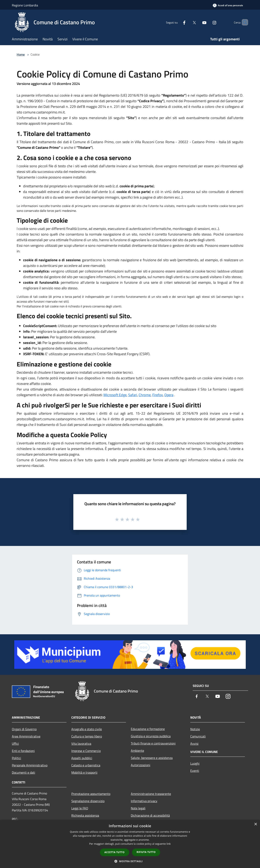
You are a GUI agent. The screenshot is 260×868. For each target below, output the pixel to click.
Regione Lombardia (25, 5)
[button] (130, 861)
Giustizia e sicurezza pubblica (151, 736)
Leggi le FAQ (80, 808)
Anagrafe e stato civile (87, 729)
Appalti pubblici (82, 758)
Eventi (195, 771)
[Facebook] (177, 22)
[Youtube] (198, 22)
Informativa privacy (144, 801)
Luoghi (195, 763)
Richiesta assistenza (85, 815)
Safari (133, 395)
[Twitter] (187, 22)
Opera (169, 395)
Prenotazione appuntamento (91, 794)
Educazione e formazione (148, 729)
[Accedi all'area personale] (228, 5)
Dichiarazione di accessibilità (150, 815)
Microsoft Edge (115, 395)
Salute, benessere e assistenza (152, 758)
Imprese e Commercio (86, 751)
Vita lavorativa (81, 744)
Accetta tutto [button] (115, 852)
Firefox (158, 395)
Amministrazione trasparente (151, 794)
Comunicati (198, 736)
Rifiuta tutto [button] (146, 852)
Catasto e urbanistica (86, 765)
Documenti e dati (24, 772)
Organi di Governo (24, 729)
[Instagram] (208, 22)
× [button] (255, 824)
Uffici (15, 744)
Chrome (145, 395)
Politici (16, 758)
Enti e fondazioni (23, 751)
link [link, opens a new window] (169, 844)
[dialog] (130, 844)
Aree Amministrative (26, 736)
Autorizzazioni (141, 765)
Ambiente (137, 751)
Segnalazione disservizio (88, 801)
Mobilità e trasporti (84, 772)
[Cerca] (243, 22)
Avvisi (194, 744)
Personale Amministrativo (30, 765)
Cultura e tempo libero (87, 736)
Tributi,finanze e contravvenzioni (153, 743)
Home (21, 54)
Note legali (138, 808)
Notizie (195, 729)
